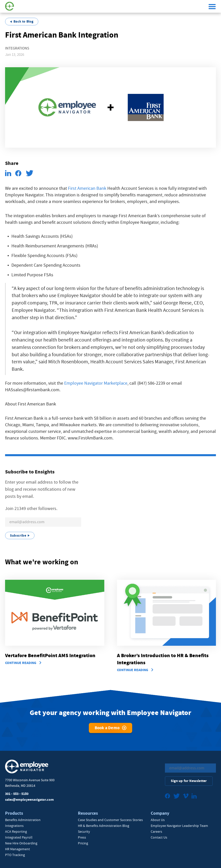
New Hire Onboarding (21, 843)
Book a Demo (107, 728)
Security (84, 831)
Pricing (83, 843)
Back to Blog (23, 21)
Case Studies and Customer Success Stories (110, 820)
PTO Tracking (15, 855)
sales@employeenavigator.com (29, 800)
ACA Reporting (16, 831)
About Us (158, 820)
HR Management (18, 849)
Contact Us (159, 837)
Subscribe (18, 535)
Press (82, 837)
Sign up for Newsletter (189, 781)
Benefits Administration (23, 820)
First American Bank (87, 188)
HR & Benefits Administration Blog (104, 826)
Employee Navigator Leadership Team (179, 826)
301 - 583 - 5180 (17, 794)
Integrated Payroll (19, 837)
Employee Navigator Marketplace (96, 383)
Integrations (14, 826)
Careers (156, 831)
